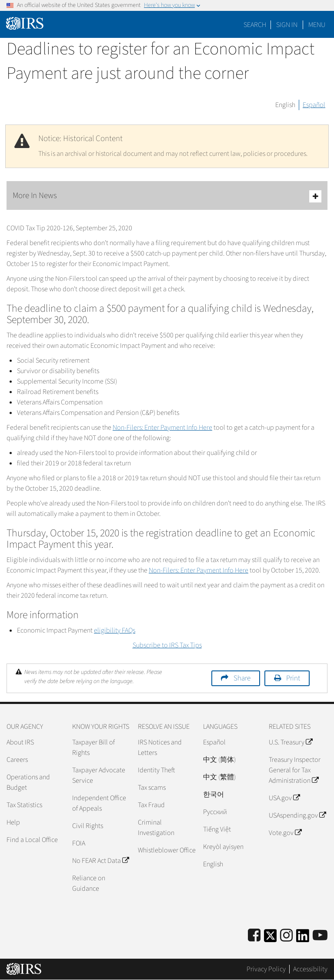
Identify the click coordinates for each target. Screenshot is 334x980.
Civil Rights (88, 826)
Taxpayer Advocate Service (99, 775)
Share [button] (242, 678)
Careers (17, 760)
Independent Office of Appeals (99, 803)
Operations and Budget (28, 782)
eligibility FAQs (115, 630)
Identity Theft (156, 770)
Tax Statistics (24, 805)
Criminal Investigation (156, 828)
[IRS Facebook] (254, 936)
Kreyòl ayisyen (223, 847)
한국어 (214, 795)
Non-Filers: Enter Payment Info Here (162, 428)
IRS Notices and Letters (160, 748)
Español (314, 105)
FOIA (79, 843)
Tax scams (152, 788)
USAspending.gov (297, 815)
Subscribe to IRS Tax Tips (167, 645)
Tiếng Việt (217, 829)
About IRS (20, 742)
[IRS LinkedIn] (303, 938)
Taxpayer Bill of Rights (94, 748)
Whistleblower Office (167, 850)
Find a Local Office (32, 840)
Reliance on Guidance (89, 883)
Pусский (215, 812)
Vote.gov (285, 833)
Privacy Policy (266, 969)
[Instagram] (286, 936)
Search (255, 25)
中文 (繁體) (219, 777)
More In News (167, 196)
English (285, 105)
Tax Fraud (151, 805)
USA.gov (284, 798)
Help (13, 822)
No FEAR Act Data (100, 861)
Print (293, 678)
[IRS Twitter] (271, 938)
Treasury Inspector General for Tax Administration (295, 770)
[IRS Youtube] (320, 936)
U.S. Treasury (291, 742)
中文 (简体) (219, 760)
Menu (317, 25)
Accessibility (310, 969)
